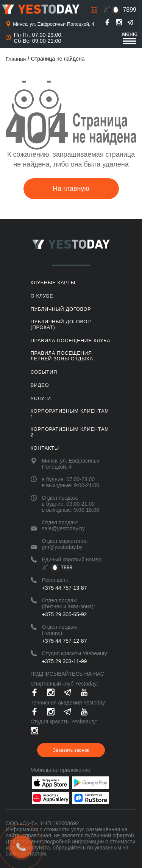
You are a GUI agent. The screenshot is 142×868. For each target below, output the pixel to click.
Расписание (94, 10)
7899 (130, 10)
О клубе (42, 296)
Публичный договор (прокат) (61, 324)
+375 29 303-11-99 (65, 661)
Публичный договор (61, 309)
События (44, 372)
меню (130, 37)
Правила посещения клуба (71, 340)
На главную (71, 189)
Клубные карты (53, 283)
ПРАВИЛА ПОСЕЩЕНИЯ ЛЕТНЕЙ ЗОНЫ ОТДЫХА (62, 356)
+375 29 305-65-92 (65, 614)
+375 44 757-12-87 (65, 641)
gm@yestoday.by (62, 547)
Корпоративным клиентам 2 (70, 432)
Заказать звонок (71, 750)
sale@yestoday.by (64, 528)
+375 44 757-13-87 (65, 588)
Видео (40, 385)
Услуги (41, 398)
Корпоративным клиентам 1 (70, 414)
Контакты (45, 448)
